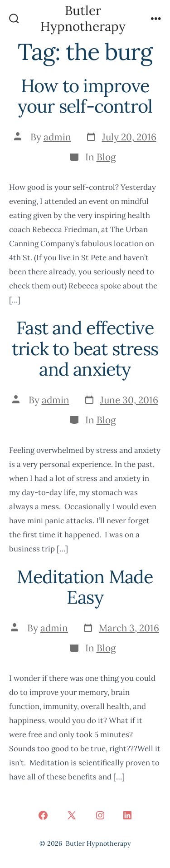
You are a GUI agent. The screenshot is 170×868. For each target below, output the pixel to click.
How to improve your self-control (85, 96)
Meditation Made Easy (85, 587)
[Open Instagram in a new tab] (100, 815)
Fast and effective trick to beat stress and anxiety (85, 348)
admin (57, 137)
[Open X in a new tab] (72, 815)
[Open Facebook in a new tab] (43, 815)
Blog (106, 157)
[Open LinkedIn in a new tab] (127, 815)
